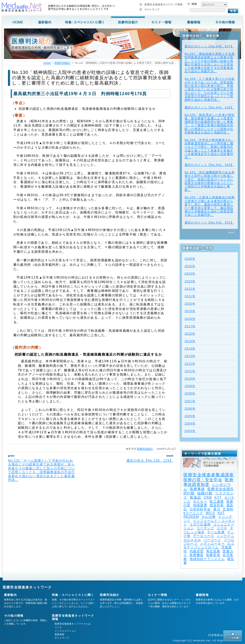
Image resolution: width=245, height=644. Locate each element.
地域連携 (200, 505)
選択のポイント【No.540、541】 (209, 222)
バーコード (213, 540)
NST (221, 513)
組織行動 (205, 493)
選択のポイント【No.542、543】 (209, 165)
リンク (58, 627)
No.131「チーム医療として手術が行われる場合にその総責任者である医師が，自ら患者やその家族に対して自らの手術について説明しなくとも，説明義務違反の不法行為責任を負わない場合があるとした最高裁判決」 (41, 470)
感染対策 (217, 505)
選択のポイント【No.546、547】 (209, 46)
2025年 (190, 266)
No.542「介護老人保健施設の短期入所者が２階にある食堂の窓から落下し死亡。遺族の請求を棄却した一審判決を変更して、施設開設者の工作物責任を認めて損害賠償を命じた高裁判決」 (210, 206)
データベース (204, 536)
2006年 (190, 409)
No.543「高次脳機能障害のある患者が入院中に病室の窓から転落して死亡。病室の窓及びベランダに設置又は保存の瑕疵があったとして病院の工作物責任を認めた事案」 (210, 181)
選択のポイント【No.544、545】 (209, 107)
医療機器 (197, 555)
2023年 (190, 281)
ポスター (200, 502)
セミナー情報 (158, 595)
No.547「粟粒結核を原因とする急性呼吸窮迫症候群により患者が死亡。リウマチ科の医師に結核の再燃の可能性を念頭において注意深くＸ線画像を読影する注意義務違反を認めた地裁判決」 (210, 62)
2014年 (190, 348)
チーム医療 (216, 532)
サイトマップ (62, 638)
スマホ (222, 528)
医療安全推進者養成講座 (209, 475)
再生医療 (213, 551)
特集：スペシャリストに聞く (73, 595)
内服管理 (197, 551)
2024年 (190, 273)
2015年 (190, 341)
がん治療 (209, 517)
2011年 (190, 371)
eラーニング (193, 513)
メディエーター (212, 544)
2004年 (190, 423)
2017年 (190, 326)
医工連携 (217, 502)
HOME (47, 63)
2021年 (190, 296)
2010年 (190, 378)
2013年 (190, 356)
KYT (218, 498)
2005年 (190, 416)
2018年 (190, 319)
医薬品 (196, 497)
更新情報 (59, 634)
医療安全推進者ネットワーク (27, 587)
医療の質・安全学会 (203, 480)
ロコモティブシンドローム (209, 545)
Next (232, 233)
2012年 (190, 364)
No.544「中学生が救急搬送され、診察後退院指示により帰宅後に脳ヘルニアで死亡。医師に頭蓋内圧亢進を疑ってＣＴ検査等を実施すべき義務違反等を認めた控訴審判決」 (210, 149)
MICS (210, 513)
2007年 (190, 401)
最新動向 (11, 595)
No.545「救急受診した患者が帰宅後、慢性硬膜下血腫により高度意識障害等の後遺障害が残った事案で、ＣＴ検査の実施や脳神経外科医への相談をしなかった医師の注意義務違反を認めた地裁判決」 (210, 124)
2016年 (190, 334)
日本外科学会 (200, 509)
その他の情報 (14, 616)
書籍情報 (202, 595)
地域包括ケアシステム (207, 559)
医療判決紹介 (145, 449)
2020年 (190, 304)
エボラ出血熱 (200, 524)
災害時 (228, 509)
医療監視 (213, 555)
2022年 (190, 289)
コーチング (205, 528)
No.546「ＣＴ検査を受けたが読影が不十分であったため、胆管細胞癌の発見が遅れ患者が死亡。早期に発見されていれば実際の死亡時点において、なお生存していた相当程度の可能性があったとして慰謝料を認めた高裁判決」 (210, 89)
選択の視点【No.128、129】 (150, 461)
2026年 (190, 259)
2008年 (190, 393)
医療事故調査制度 (209, 482)
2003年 (190, 431)
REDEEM (191, 517)
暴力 (217, 509)
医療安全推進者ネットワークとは (73, 624)
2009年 (190, 386)
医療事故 (197, 489)
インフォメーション (65, 631)
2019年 (190, 311)
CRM (208, 498)
